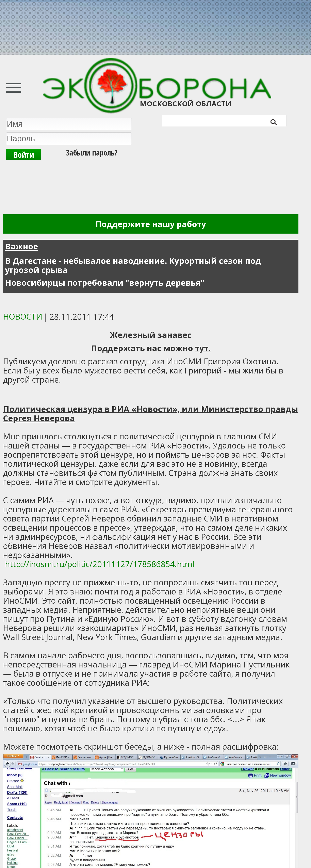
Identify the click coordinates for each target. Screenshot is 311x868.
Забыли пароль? (92, 152)
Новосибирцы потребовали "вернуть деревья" (105, 283)
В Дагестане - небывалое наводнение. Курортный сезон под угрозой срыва (133, 265)
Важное (22, 246)
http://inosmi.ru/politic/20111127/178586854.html (100, 564)
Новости (23, 316)
